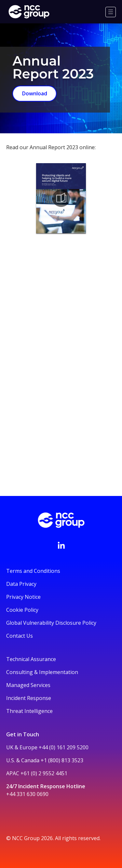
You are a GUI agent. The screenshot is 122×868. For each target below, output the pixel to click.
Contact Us (20, 636)
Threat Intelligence (29, 711)
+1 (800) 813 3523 (62, 760)
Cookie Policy (22, 610)
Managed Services (28, 685)
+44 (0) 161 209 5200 (64, 747)
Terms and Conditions (33, 571)
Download (35, 93)
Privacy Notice (23, 597)
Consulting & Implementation (42, 672)
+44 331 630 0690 (27, 794)
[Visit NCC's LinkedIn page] (61, 545)
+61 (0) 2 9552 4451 (44, 773)
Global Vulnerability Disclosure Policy (51, 623)
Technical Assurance (31, 659)
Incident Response (29, 698)
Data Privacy (21, 584)
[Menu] (111, 12)
